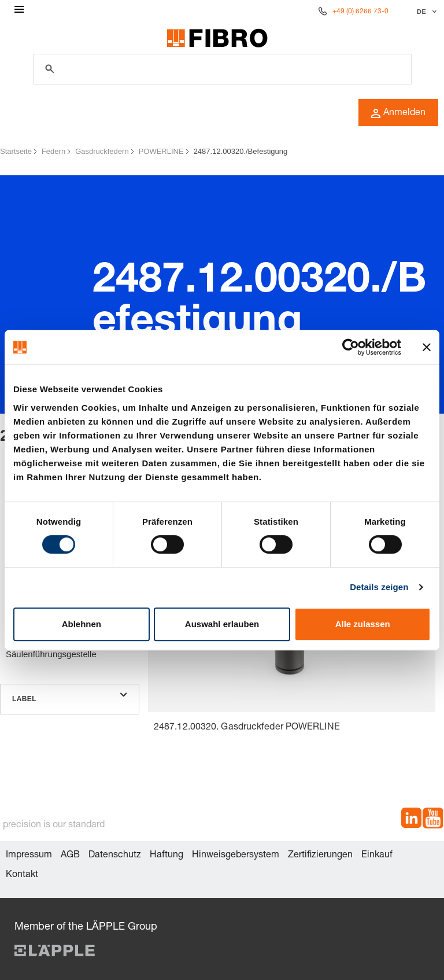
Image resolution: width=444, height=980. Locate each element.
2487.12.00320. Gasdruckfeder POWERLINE (247, 728)
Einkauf (377, 856)
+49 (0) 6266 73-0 (360, 12)
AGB (70, 856)
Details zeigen (379, 587)
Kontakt (22, 875)
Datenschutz (115, 856)
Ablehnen (82, 624)
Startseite (16, 151)
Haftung (166, 856)
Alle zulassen (363, 624)
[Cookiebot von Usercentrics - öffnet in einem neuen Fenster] (351, 347)
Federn (53, 151)
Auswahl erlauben (222, 624)
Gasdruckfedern (102, 151)
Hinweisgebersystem (236, 856)
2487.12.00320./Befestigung (241, 151)
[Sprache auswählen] (425, 12)
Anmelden (398, 113)
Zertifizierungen (320, 856)
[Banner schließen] (427, 347)
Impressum (29, 856)
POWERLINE (161, 151)
